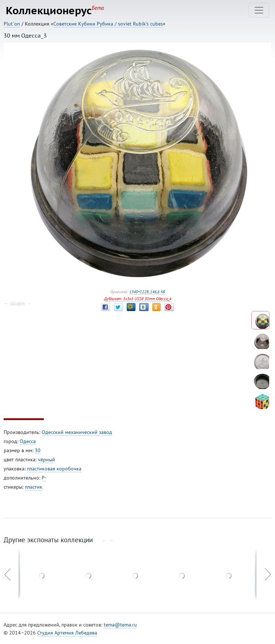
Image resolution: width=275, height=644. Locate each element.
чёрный (47, 459)
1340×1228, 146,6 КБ (147, 292)
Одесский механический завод (77, 432)
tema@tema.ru (120, 625)
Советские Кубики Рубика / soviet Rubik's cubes (108, 24)
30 (38, 450)
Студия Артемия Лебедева (67, 633)
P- (44, 478)
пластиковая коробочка (54, 469)
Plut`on (12, 24)
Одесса (28, 441)
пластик (34, 487)
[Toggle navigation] (259, 10)
